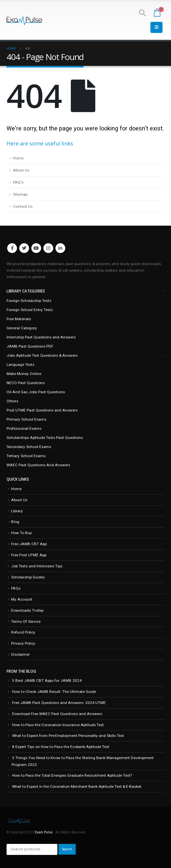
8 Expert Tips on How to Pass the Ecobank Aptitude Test (61, 747)
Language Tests (20, 365)
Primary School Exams (26, 419)
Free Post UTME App (29, 555)
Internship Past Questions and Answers (41, 337)
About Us (21, 170)
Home (18, 158)
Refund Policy (23, 632)
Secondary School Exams (29, 447)
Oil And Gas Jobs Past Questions (36, 392)
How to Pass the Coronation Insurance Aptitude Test (58, 725)
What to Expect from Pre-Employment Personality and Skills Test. (69, 736)
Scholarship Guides (28, 577)
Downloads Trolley (27, 610)
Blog (15, 522)
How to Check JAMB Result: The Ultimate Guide (54, 692)
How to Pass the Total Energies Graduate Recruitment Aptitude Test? (72, 775)
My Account (22, 599)
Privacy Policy (23, 643)
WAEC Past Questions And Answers (38, 465)
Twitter (24, 248)
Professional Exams (24, 428)
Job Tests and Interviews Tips (37, 566)
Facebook (12, 248)
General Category (22, 328)
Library (17, 511)
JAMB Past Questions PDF (30, 346)
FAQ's (18, 182)
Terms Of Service (26, 621)
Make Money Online (24, 374)
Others (12, 401)
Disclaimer (20, 654)
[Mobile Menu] (156, 27)
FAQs (16, 588)
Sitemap (20, 194)
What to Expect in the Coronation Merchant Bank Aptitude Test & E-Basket (77, 786)
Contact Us (23, 206)
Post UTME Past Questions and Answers (42, 410)
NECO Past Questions (26, 383)
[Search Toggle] (142, 13)
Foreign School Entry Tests (30, 310)
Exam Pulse (44, 832)
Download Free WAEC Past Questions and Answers (57, 714)
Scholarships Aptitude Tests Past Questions (45, 438)
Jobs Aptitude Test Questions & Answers (42, 355)
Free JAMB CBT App (29, 544)
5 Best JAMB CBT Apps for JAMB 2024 (47, 681)
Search (67, 849)
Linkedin (60, 248)
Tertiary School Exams (26, 456)
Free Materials (19, 319)
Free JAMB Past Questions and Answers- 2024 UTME (59, 703)
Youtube (36, 248)
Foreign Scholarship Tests (29, 301)
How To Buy (22, 533)
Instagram (48, 248)
